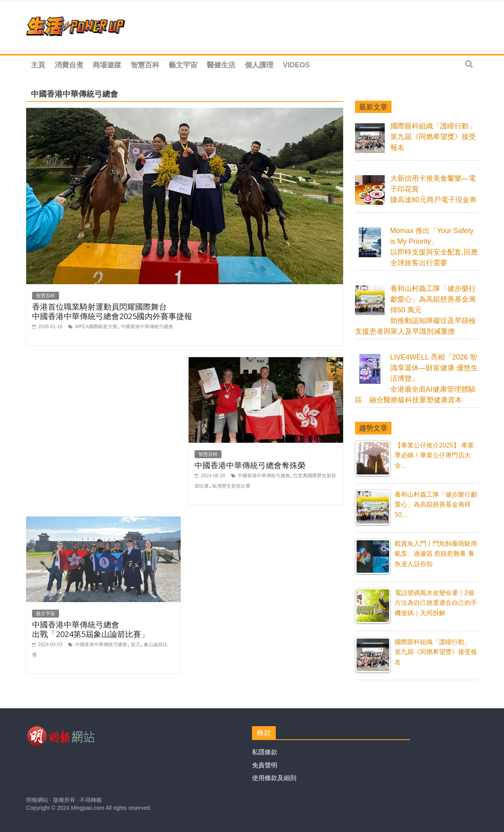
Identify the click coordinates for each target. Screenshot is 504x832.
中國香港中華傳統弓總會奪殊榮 (250, 465)
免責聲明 (265, 765)
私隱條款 (265, 752)
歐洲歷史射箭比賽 (231, 486)
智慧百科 (145, 65)
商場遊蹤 (107, 65)
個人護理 (259, 65)
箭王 (136, 645)
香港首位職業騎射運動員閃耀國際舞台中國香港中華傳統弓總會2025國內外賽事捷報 (112, 311)
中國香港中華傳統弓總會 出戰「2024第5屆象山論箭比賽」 (91, 629)
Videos (296, 65)
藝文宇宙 (183, 65)
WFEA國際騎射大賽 (96, 327)
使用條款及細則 (274, 778)
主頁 (38, 65)
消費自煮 (69, 65)
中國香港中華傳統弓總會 (147, 327)
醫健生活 (221, 65)
